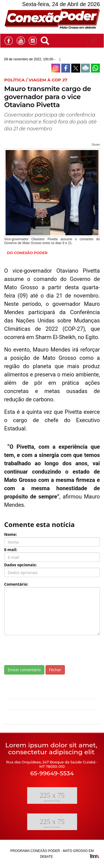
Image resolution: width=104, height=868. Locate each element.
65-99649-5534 (52, 773)
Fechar (55, 670)
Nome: (11, 534)
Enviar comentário (24, 670)
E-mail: (11, 550)
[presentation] (46, 650)
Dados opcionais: (21, 565)
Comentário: (16, 584)
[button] (46, 40)
